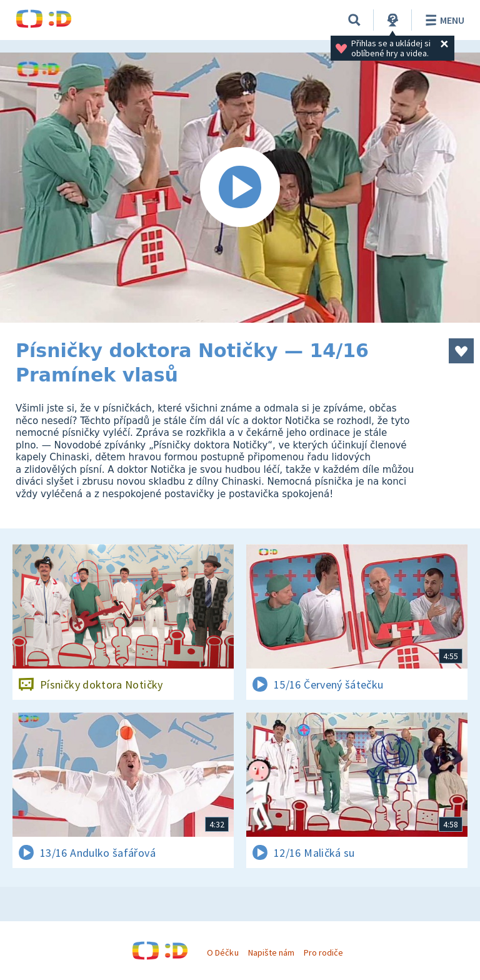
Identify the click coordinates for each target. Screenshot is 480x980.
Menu (443, 20)
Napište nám (271, 952)
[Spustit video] (240, 188)
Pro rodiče (323, 952)
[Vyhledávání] (354, 20)
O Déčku (222, 952)
